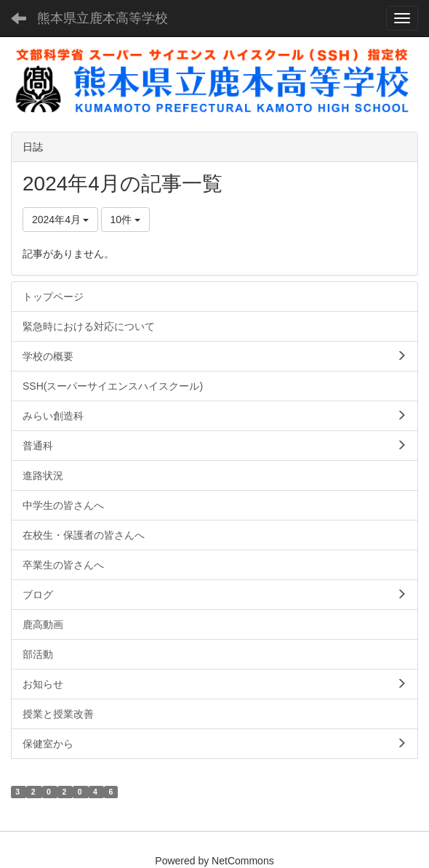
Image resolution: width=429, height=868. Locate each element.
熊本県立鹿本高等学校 (103, 18)
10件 (125, 220)
